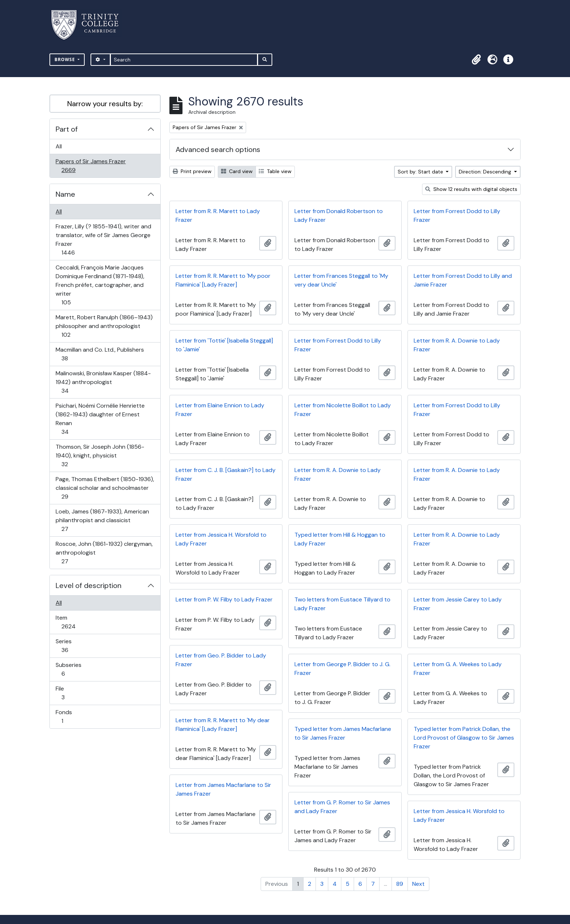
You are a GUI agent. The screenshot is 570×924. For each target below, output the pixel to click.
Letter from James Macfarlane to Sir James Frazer (223, 789)
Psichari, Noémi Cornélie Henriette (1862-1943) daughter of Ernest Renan (100, 419)
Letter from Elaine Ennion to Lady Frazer (220, 410)
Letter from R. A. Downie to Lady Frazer (457, 345)
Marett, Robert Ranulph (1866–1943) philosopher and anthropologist (104, 326)
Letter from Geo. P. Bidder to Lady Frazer (221, 660)
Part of (67, 129)
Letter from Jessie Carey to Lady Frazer (458, 604)
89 (400, 884)
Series (70, 646)
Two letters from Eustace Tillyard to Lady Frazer (342, 604)
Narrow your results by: (105, 104)
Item (73, 622)
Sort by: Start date (421, 172)
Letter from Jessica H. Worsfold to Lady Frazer (221, 539)
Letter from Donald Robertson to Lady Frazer (339, 215)
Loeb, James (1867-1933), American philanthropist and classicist (102, 520)
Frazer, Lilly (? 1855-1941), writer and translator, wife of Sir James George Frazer (103, 239)
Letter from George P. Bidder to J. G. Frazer (342, 669)
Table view (275, 171)
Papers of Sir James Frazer (91, 166)
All (59, 146)
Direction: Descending (486, 172)
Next (418, 884)
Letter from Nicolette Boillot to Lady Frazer (343, 410)
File (68, 693)
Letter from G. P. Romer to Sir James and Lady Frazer (342, 807)
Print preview (192, 171)
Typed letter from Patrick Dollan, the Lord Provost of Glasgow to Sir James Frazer (464, 738)
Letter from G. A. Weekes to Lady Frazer (458, 669)
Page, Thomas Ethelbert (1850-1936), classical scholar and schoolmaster (105, 488)
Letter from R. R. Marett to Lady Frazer (218, 215)
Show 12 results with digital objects (471, 189)
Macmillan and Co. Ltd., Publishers (100, 354)
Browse (65, 59)
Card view (237, 171)
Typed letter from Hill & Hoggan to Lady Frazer (340, 539)
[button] (476, 60)
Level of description (89, 585)
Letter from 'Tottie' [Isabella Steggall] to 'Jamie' (224, 345)
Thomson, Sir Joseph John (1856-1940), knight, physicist (100, 455)
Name (65, 194)
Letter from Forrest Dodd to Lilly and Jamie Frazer (463, 280)
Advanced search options (218, 149)
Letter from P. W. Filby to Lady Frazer (224, 599)
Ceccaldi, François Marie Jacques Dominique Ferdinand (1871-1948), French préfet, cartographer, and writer (100, 285)
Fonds (67, 717)
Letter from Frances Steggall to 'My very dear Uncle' (341, 280)
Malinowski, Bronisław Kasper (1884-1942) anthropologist (103, 382)
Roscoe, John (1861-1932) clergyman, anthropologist (104, 553)
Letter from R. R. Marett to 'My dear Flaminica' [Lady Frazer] (223, 725)
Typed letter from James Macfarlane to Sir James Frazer (343, 733)
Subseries (68, 669)
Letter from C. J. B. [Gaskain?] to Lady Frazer (226, 474)
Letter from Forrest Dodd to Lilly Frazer (457, 215)
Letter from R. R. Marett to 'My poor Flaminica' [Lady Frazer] (223, 280)
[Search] (184, 60)
